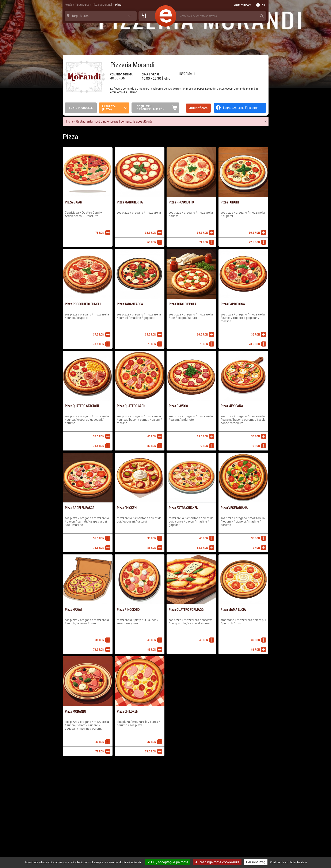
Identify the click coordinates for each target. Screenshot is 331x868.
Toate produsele (81, 108)
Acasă (68, 5)
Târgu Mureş (82, 5)
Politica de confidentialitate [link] (288, 862)
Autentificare (198, 108)
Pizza (118, 5)
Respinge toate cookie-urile (217, 862)
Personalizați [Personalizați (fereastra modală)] (256, 862)
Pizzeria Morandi (102, 5)
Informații (187, 74)
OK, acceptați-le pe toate (168, 862)
